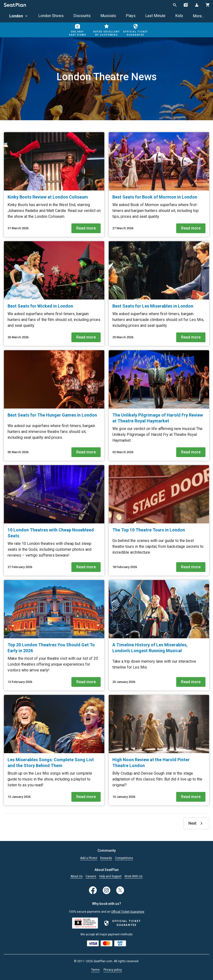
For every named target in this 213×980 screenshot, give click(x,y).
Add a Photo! (89, 858)
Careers (91, 876)
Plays (131, 16)
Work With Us (134, 876)
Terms (95, 970)
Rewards (106, 858)
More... (198, 16)
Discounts (82, 16)
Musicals (108, 16)
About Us (77, 876)
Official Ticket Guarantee (128, 912)
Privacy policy (113, 970)
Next (196, 823)
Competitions (124, 858)
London (19, 16)
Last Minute (155, 16)
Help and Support (110, 876)
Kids (179, 16)
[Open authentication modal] (197, 5)
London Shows (51, 16)
